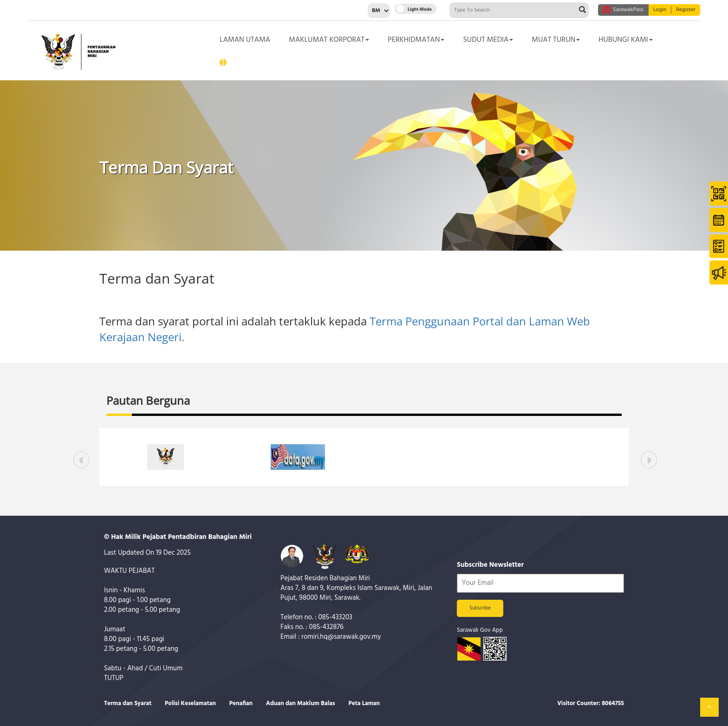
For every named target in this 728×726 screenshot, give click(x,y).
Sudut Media (488, 40)
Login (660, 10)
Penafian (241, 703)
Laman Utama (245, 40)
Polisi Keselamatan (190, 703)
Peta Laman (364, 703)
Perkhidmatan (416, 40)
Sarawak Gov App (480, 630)
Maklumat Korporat (329, 40)
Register (686, 10)
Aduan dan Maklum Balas (301, 703)
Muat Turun (556, 40)
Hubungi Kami (626, 40)
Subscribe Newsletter (490, 565)
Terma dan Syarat (128, 703)
